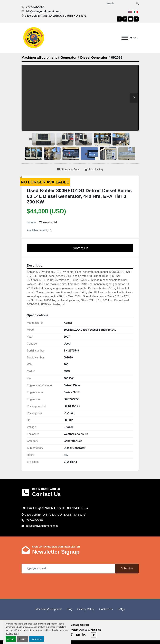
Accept (11, 639)
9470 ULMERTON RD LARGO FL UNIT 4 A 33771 (56, 16)
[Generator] (69, 57)
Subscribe (127, 568)
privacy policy (12, 633)
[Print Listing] (94, 170)
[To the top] (94, 635)
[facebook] (119, 19)
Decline (22, 639)
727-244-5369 (34, 520)
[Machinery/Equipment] (39, 57)
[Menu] (125, 38)
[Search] (121, 3)
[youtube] (130, 19)
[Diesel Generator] (94, 57)
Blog (69, 609)
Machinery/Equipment (49, 609)
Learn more (36, 639)
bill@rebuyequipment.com (43, 11)
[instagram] (125, 19)
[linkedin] (136, 19)
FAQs (121, 609)
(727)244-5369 (35, 7)
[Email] (68, 569)
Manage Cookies (80, 625)
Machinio (96, 630)
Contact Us (80, 248)
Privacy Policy (86, 609)
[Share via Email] (69, 170)
